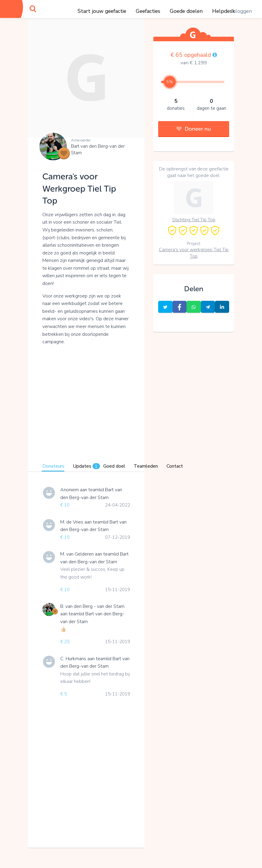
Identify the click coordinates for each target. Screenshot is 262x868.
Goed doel (114, 466)
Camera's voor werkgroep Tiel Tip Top (194, 253)
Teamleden (146, 466)
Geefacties (148, 11)
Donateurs (53, 466)
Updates (86, 466)
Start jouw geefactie (102, 11)
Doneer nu (194, 129)
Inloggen (241, 11)
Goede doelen (186, 11)
